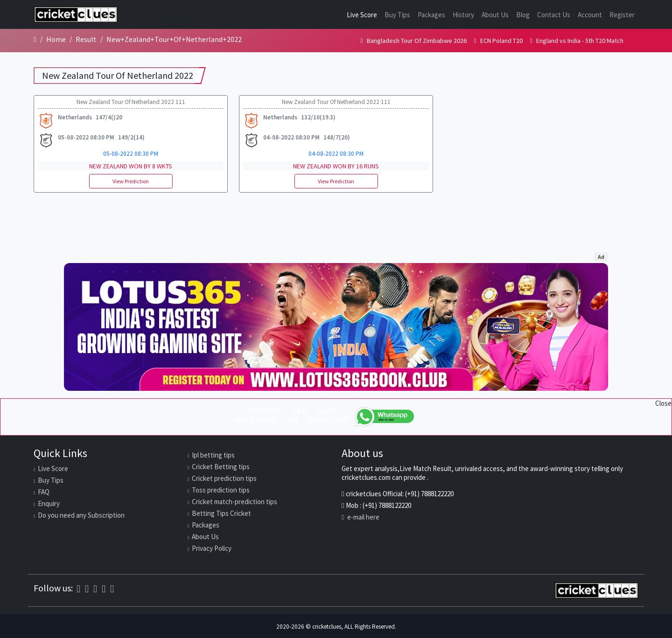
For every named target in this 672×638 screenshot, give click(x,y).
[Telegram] (112, 589)
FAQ (44, 492)
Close (663, 403)
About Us (495, 15)
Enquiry (49, 503)
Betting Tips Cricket (221, 513)
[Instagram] (95, 589)
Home (56, 39)
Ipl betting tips (213, 455)
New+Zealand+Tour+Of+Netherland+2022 (174, 39)
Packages (431, 15)
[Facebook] (78, 589)
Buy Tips (397, 15)
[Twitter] (104, 589)
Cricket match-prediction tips (234, 502)
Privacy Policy (212, 548)
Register (622, 15)
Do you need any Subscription (81, 515)
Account (590, 15)
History (463, 15)
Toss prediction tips (221, 490)
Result (86, 39)
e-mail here (360, 517)
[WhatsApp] (385, 417)
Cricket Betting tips (221, 467)
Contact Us (554, 15)
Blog (523, 15)
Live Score (362, 15)
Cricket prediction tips (224, 478)
